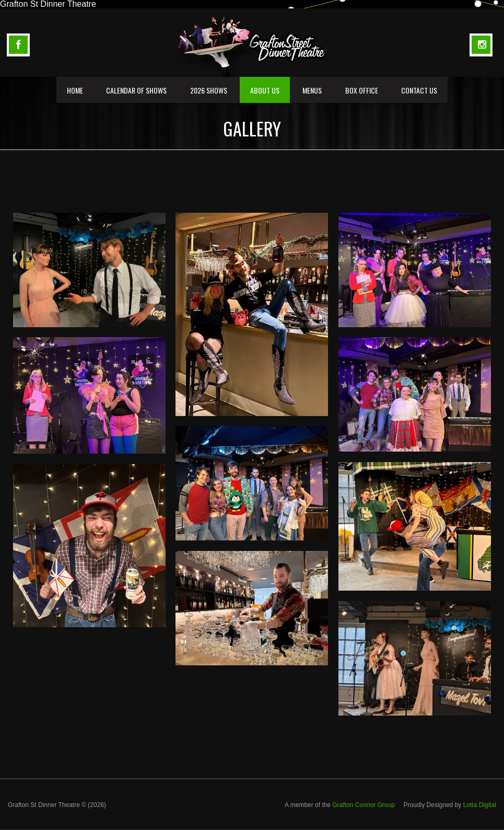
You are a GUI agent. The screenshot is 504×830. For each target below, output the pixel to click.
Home (75, 90)
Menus (312, 90)
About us (265, 90)
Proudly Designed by (450, 805)
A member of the (341, 805)
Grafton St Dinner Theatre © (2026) (57, 805)
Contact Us (419, 90)
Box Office (362, 90)
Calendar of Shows (136, 90)
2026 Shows (209, 90)
